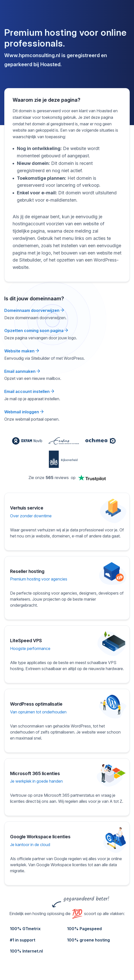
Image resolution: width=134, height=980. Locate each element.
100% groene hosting (88, 940)
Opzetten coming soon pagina (36, 331)
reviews (62, 478)
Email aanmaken (22, 371)
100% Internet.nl (26, 951)
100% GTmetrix (25, 929)
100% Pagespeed (84, 929)
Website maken (22, 351)
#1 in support (23, 940)
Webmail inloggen (24, 412)
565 (49, 478)
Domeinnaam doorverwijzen (34, 310)
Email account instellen (29, 391)
